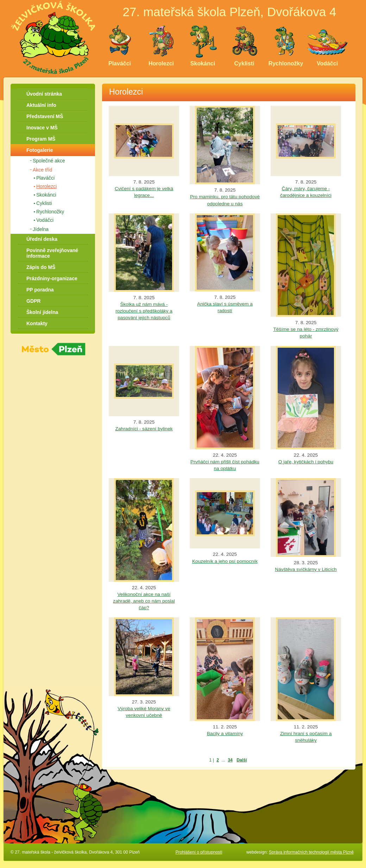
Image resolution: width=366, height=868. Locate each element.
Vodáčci (45, 220)
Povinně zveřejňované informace (52, 253)
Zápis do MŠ (41, 267)
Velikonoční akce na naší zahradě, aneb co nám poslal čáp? (144, 601)
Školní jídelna (42, 312)
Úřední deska (42, 239)
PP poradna (40, 290)
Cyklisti (44, 203)
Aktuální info (41, 105)
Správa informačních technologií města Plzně (311, 852)
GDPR (33, 301)
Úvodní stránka (44, 94)
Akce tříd (42, 170)
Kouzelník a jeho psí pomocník (225, 561)
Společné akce (49, 161)
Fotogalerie (40, 150)
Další (242, 760)
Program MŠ (41, 139)
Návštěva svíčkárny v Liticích (306, 569)
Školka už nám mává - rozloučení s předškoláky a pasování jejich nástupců (144, 311)
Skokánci (46, 195)
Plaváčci (45, 178)
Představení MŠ (45, 116)
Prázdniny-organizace (52, 278)
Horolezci (46, 186)
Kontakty (37, 323)
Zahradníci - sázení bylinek (144, 429)
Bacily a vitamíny (225, 734)
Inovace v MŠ (42, 128)
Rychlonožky (50, 212)
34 (230, 760)
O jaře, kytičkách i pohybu (306, 462)
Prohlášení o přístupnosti (199, 852)
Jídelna (41, 229)
